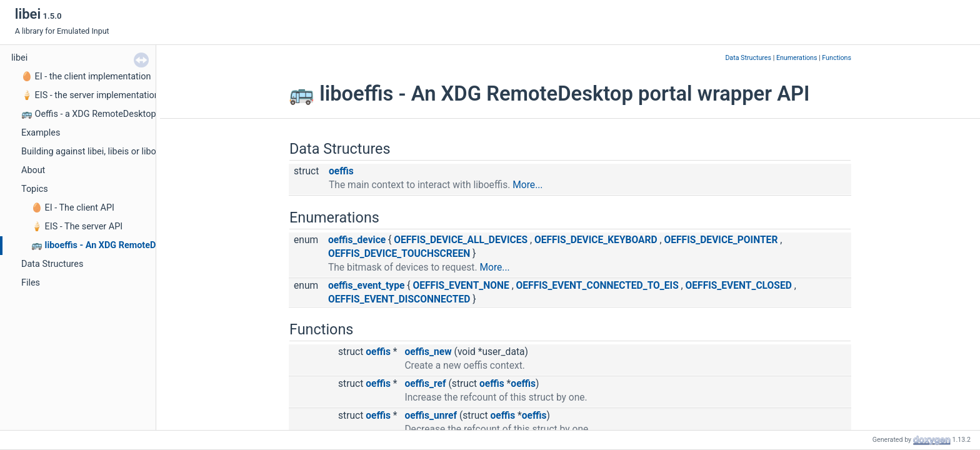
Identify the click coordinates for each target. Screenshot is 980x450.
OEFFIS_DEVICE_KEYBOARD (596, 240)
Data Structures (52, 264)
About (33, 170)
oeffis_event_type (366, 286)
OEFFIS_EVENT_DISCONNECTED (399, 299)
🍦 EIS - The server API (77, 227)
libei (19, 58)
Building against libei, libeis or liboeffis (97, 152)
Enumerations (797, 58)
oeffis (341, 171)
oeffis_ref (425, 384)
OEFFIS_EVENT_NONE (461, 286)
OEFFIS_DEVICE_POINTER (721, 240)
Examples (41, 133)
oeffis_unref (431, 416)
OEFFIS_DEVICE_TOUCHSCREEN (399, 254)
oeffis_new (428, 352)
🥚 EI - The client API (73, 208)
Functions (837, 58)
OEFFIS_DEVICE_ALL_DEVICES (461, 240)
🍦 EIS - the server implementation (90, 95)
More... (527, 185)
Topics (35, 189)
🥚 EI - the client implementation (86, 77)
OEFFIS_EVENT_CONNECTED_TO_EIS (597, 286)
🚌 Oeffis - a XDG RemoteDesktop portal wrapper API (127, 114)
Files (31, 283)
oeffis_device (357, 240)
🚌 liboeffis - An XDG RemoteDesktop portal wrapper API (146, 245)
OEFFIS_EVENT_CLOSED (739, 286)
